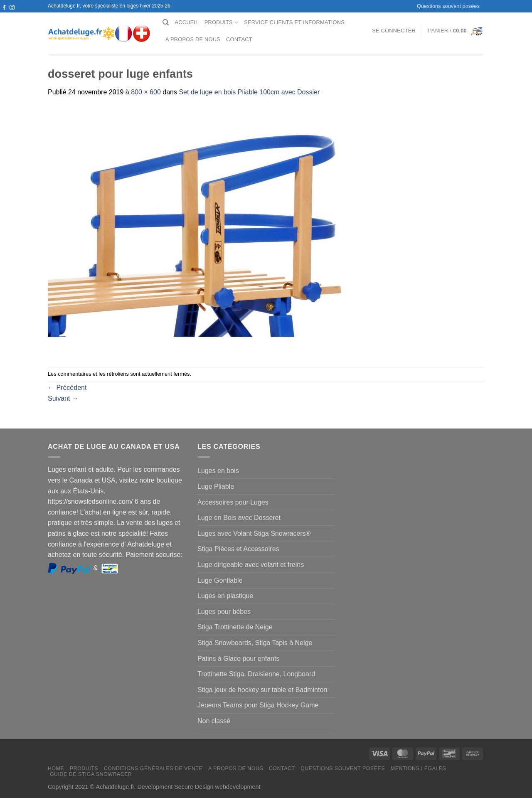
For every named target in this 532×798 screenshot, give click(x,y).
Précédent (67, 388)
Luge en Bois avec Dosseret (239, 518)
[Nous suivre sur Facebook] (4, 8)
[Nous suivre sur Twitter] (4, 16)
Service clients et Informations (294, 22)
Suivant (63, 398)
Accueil (186, 22)
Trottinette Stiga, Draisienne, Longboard (256, 674)
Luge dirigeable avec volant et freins (251, 565)
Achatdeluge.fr (115, 787)
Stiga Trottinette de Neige (235, 627)
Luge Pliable (216, 486)
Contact (239, 39)
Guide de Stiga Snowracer (91, 774)
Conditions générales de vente (153, 768)
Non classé (214, 721)
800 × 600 (146, 92)
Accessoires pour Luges (233, 502)
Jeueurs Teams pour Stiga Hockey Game (258, 705)
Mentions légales (419, 768)
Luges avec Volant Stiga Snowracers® (254, 533)
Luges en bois (218, 471)
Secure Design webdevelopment (217, 787)
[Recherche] (166, 22)
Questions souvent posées (448, 6)
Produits (222, 23)
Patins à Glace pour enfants (238, 659)
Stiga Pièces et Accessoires (238, 549)
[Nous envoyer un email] (12, 16)
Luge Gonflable (220, 580)
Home (56, 768)
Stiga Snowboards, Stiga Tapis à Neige (255, 643)
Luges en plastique (225, 596)
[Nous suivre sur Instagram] (12, 8)
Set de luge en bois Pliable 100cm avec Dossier (249, 92)
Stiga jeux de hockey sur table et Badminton (262, 690)
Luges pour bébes (224, 612)
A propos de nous (193, 39)
